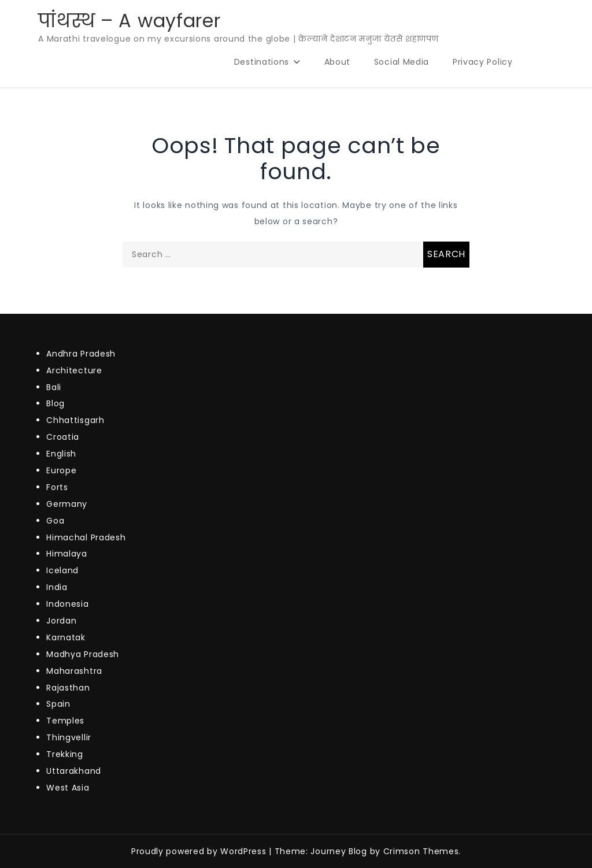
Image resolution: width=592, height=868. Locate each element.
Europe (61, 470)
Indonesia (67, 604)
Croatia (63, 437)
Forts (57, 487)
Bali (54, 387)
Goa (55, 521)
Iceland (62, 570)
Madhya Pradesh (83, 654)
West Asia (68, 788)
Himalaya (67, 554)
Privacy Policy (483, 62)
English (61, 454)
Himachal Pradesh (86, 537)
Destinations (262, 62)
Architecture (74, 370)
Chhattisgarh (75, 420)
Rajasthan (68, 688)
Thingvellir (69, 737)
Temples (65, 721)
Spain (58, 704)
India (57, 587)
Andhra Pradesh (81, 354)
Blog (55, 403)
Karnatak (66, 637)
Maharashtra (74, 671)
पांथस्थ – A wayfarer (129, 21)
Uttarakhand (74, 771)
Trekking (65, 754)
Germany (67, 504)
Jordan (61, 621)
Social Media (402, 62)
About (338, 62)
